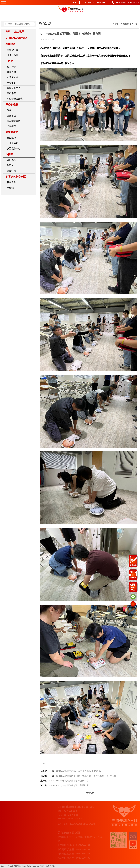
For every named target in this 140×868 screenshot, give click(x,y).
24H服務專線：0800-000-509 (127, 2)
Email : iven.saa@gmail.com (98, 2)
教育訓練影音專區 (16, 177)
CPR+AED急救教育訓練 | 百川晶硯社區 (69, 785)
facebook (79, 3)
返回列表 (90, 793)
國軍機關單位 (14, 121)
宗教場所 (11, 93)
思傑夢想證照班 (15, 99)
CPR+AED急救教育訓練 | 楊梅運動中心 (69, 781)
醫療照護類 (12, 132)
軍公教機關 (12, 105)
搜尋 (6, 24)
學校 (9, 110)
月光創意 (51, 866)
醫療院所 (11, 138)
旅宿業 (10, 165)
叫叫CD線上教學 (15, 32)
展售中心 (11, 83)
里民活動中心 (14, 88)
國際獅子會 (13, 50)
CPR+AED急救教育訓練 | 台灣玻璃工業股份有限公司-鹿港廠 (86, 776)
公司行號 (11, 67)
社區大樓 (11, 72)
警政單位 (11, 116)
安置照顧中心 (14, 148)
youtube (74, 3)
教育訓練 (124, 24)
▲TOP (43, 764)
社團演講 (11, 44)
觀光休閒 (11, 171)
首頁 (117, 24)
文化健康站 (13, 143)
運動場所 (11, 160)
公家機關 (11, 126)
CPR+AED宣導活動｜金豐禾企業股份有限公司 (79, 771)
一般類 (9, 61)
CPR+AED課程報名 (17, 38)
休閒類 (9, 154)
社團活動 (11, 182)
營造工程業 (13, 77)
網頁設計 (43, 866)
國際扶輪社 (13, 55)
